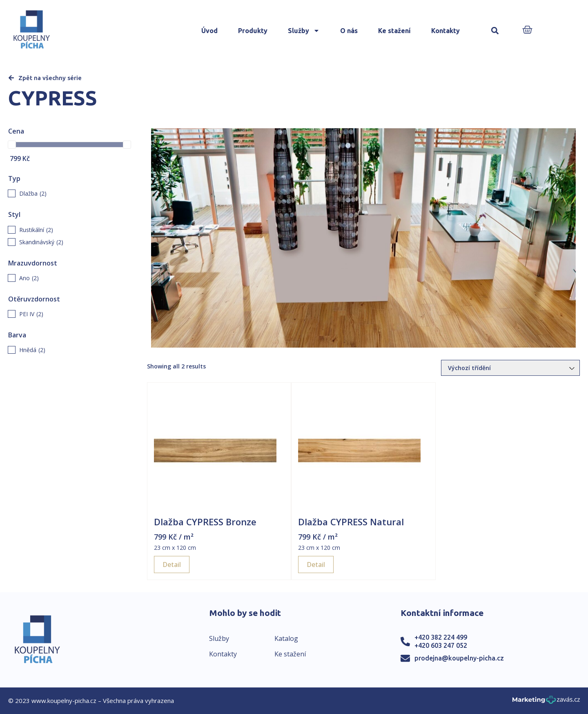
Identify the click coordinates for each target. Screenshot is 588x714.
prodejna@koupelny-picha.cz (459, 658)
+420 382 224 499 (441, 637)
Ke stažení (394, 31)
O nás (349, 31)
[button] (495, 31)
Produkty (253, 31)
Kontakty (445, 31)
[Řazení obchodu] (510, 368)
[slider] (12, 145)
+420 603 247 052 (441, 645)
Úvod (209, 31)
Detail (172, 565)
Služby (304, 31)
